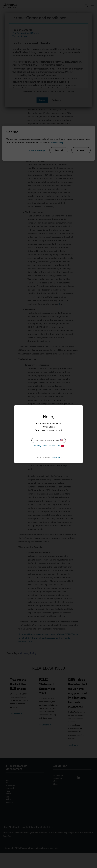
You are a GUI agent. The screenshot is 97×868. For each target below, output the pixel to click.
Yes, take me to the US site (49, 440)
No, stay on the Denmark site (49, 446)
